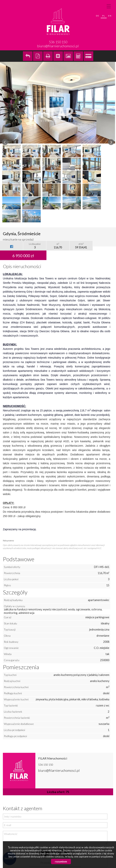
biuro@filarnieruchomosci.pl (58, 46)
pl (104, 16)
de (98, 16)
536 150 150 (46, 765)
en (110, 16)
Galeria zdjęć (68, 56)
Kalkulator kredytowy (88, 56)
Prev (5, 142)
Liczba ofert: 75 (58, 792)
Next (111, 142)
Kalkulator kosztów (78, 56)
